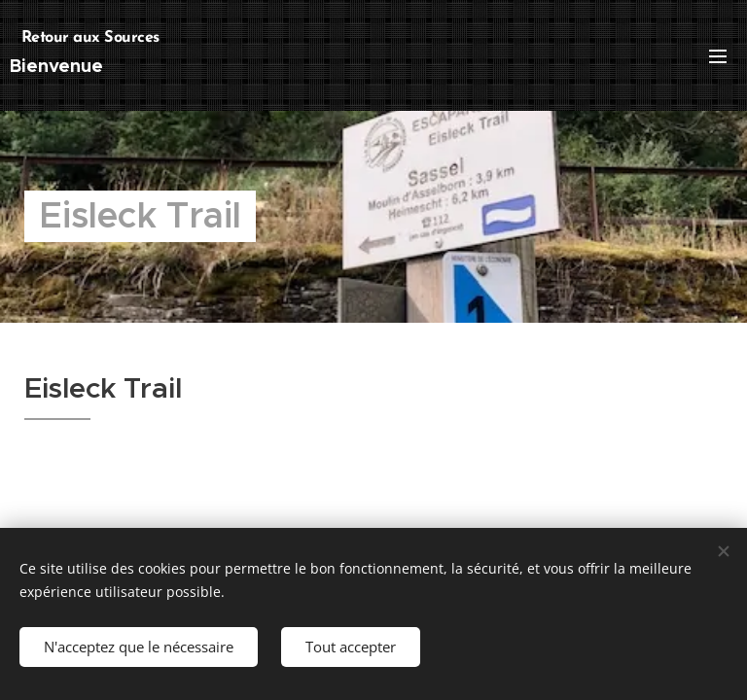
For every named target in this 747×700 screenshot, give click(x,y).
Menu (718, 56)
